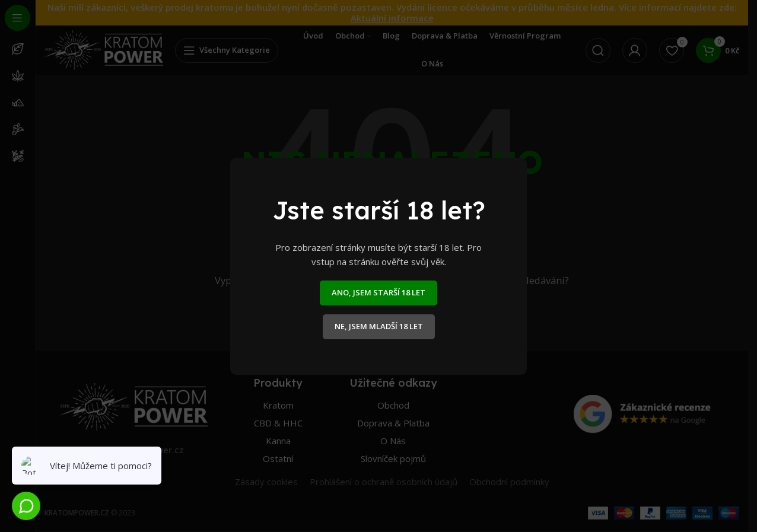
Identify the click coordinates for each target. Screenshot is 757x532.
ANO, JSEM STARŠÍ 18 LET (378, 292)
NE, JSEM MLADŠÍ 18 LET (379, 326)
